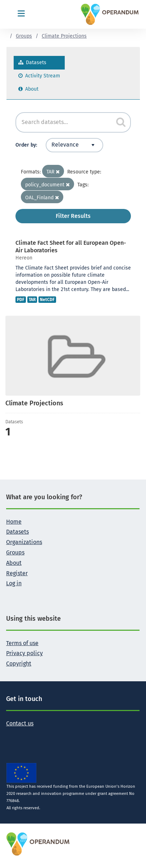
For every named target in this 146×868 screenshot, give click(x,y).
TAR (53, 172)
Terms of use (22, 643)
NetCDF (47, 300)
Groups (24, 36)
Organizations (24, 542)
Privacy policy (24, 653)
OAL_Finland (42, 198)
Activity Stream (39, 76)
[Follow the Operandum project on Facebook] (23, 734)
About (28, 89)
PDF (21, 300)
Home (14, 522)
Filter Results (73, 216)
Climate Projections (64, 36)
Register (17, 573)
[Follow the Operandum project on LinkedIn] (35, 734)
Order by (26, 145)
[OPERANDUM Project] (38, 844)
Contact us (20, 723)
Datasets (32, 63)
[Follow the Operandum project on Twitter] (12, 734)
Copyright (19, 664)
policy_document (47, 185)
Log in (14, 583)
